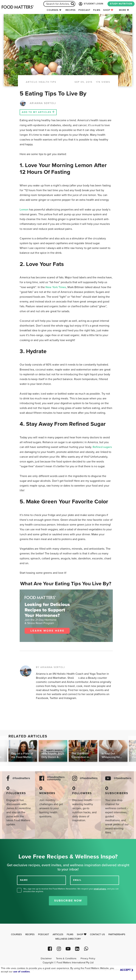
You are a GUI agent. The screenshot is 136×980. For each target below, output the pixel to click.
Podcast (84, 10)
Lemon (24, 210)
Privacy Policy (88, 959)
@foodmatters (21, 778)
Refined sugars (102, 447)
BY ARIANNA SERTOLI (50, 667)
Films (97, 10)
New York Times (56, 287)
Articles (58, 934)
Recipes (71, 10)
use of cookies (22, 972)
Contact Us (97, 934)
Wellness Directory (68, 939)
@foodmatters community (56, 778)
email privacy (100, 889)
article (32, 82)
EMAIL (77, 880)
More (123, 10)
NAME (24, 880)
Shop (108, 10)
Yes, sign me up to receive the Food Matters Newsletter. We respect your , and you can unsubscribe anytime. (71, 890)
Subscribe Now (68, 901)
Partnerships (117, 934)
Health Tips (48, 82)
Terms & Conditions (66, 959)
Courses (53, 10)
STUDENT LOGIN (91, 4)
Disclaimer (46, 959)
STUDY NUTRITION (121, 4)
